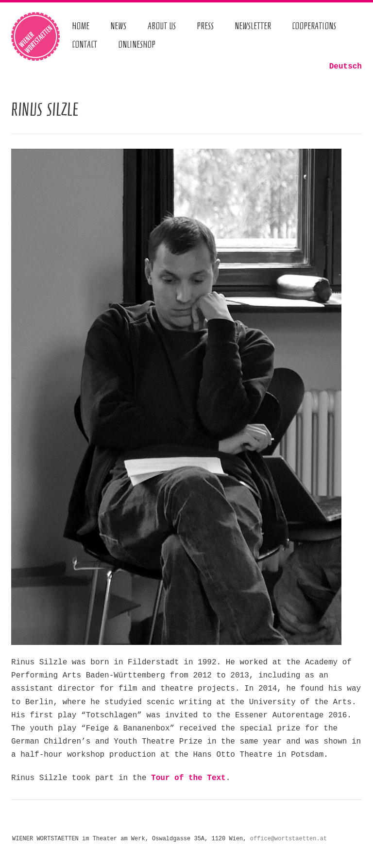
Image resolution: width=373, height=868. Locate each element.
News (118, 26)
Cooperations (314, 26)
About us (162, 26)
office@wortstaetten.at (288, 839)
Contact (85, 45)
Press (205, 26)
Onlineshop (137, 45)
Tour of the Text (188, 778)
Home (81, 26)
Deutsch (346, 67)
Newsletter (253, 26)
